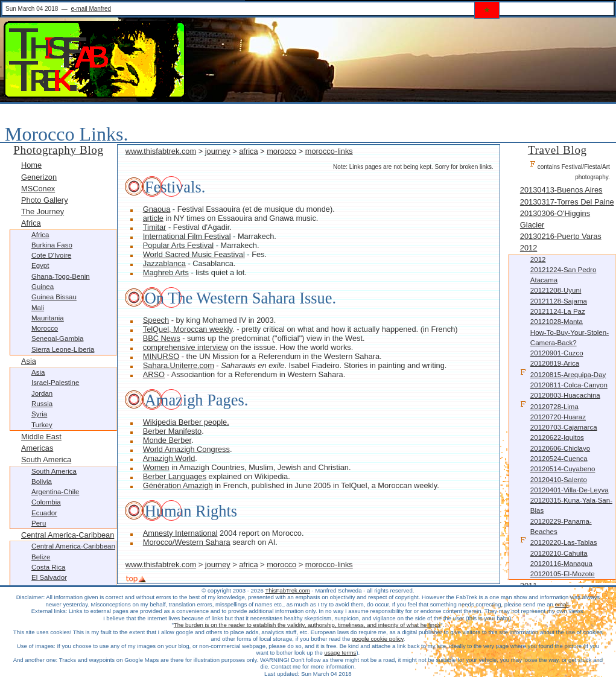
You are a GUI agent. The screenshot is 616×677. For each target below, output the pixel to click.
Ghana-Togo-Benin (61, 276)
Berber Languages (175, 476)
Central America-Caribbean (68, 535)
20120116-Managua (561, 564)
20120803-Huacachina (565, 395)
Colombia (46, 502)
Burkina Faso (52, 245)
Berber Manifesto (172, 431)
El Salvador (49, 577)
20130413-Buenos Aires (561, 190)
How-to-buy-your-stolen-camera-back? (570, 338)
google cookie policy (378, 639)
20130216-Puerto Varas (561, 236)
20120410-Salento (559, 480)
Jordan (42, 393)
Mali (38, 308)
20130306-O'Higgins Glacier (555, 219)
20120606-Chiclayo (560, 448)
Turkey (42, 425)
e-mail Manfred (91, 9)
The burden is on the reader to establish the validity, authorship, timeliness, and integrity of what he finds (307, 625)
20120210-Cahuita (559, 553)
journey (218, 151)
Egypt (40, 265)
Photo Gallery (45, 200)
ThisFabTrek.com (287, 590)
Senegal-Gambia (57, 338)
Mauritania (48, 318)
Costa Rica (48, 567)
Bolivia (42, 482)
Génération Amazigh (178, 485)
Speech (156, 320)
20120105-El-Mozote (563, 574)
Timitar (155, 227)
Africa (31, 223)
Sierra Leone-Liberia (63, 349)
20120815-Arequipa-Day (563, 374)
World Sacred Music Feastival (194, 254)
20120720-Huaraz (558, 417)
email (562, 604)
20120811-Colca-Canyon (569, 385)
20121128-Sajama (559, 301)
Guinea (43, 287)
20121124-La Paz (558, 311)
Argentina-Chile (55, 492)
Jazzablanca (164, 263)
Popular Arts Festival (178, 245)
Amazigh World (169, 458)
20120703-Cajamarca (564, 427)
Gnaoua (157, 209)
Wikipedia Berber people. (186, 422)
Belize (41, 557)
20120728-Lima (549, 406)
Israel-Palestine (55, 383)
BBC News (162, 338)
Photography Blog (58, 150)
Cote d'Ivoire (51, 255)
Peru (39, 523)
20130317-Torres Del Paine (567, 202)
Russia (42, 404)
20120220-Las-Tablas (559, 542)
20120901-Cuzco (557, 353)
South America (46, 459)
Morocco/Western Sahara (187, 542)
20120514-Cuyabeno (563, 469)
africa (248, 151)
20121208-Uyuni (556, 290)
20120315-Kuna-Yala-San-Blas (571, 505)
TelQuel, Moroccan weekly (188, 329)
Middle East (41, 437)
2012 (529, 248)
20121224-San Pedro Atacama (564, 275)
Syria (39, 414)
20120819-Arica (555, 363)
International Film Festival (187, 236)
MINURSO (161, 356)
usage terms (341, 653)
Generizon (39, 177)
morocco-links (329, 151)
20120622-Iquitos (557, 437)
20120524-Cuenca (559, 459)
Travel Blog (557, 150)
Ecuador (44, 513)
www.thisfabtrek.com (161, 151)
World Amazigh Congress (186, 449)
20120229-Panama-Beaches (561, 526)
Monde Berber (167, 440)
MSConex (38, 189)
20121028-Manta (557, 322)
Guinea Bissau (54, 297)
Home (31, 165)
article (153, 218)
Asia (29, 361)
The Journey (43, 211)
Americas (37, 448)
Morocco (45, 328)
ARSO (154, 374)
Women (156, 467)
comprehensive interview (186, 347)
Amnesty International (180, 533)
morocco (281, 151)
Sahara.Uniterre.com (179, 365)
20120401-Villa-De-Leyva (570, 490)
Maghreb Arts (166, 272)
